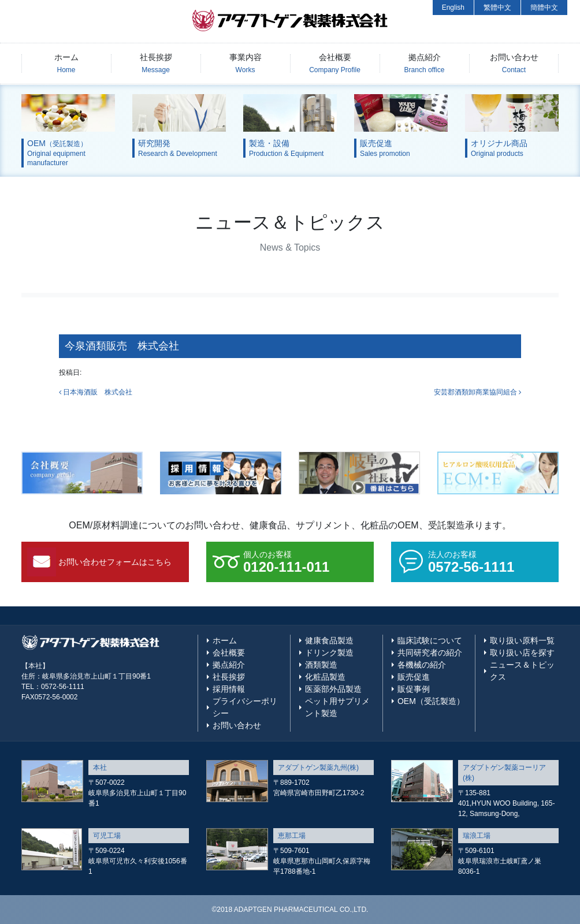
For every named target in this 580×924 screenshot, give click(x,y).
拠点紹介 (425, 63)
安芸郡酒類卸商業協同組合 (477, 392)
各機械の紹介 (422, 665)
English (453, 8)
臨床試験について (430, 640)
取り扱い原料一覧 (522, 640)
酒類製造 (321, 665)
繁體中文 (497, 8)
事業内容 (246, 63)
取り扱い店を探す (522, 653)
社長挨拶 (156, 63)
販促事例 (414, 689)
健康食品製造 (329, 640)
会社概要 (335, 63)
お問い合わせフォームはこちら (115, 562)
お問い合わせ (514, 63)
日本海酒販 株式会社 (96, 392)
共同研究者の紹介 (430, 653)
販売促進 (414, 677)
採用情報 (229, 689)
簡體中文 (544, 8)
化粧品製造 (325, 677)
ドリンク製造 (329, 653)
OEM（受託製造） (431, 701)
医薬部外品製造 (333, 689)
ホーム (66, 63)
